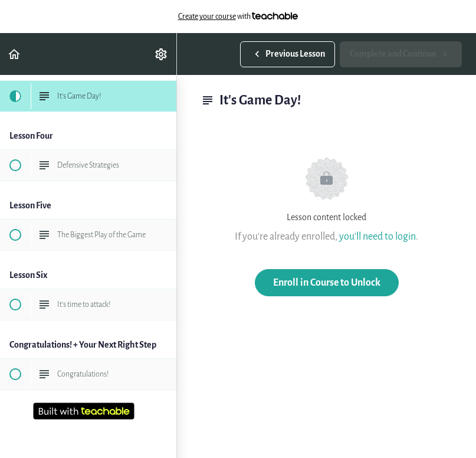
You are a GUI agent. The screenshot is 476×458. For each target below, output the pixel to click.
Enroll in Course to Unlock (327, 282)
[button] (15, 54)
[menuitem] (162, 54)
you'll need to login (377, 236)
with (238, 17)
